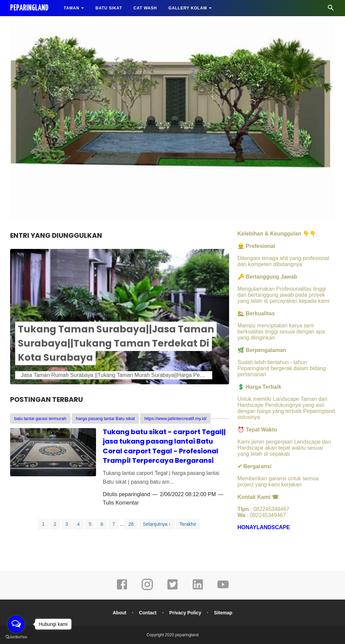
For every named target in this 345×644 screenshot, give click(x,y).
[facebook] (122, 589)
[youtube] (223, 589)
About (120, 613)
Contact (148, 613)
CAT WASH (145, 8)
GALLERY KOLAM (188, 8)
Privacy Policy (185, 613)
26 (131, 524)
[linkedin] (198, 589)
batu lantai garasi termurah (40, 418)
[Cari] (331, 10)
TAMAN (71, 8)
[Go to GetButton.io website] (16, 637)
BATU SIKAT (109, 8)
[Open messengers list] (16, 624)
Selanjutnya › (157, 524)
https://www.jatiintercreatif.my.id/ (175, 418)
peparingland (135, 494)
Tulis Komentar (121, 503)
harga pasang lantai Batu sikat (105, 418)
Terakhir (188, 524)
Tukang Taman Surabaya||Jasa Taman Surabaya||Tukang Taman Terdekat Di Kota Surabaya (116, 343)
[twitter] (172, 589)
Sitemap (223, 613)
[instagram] (147, 589)
